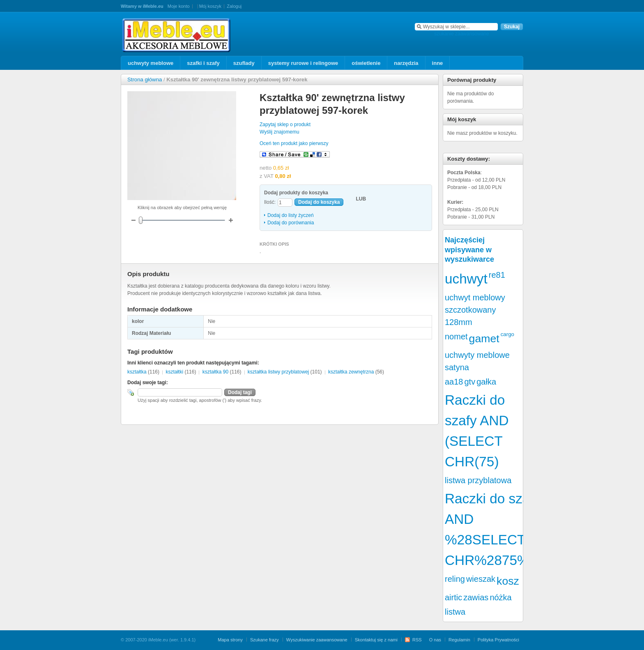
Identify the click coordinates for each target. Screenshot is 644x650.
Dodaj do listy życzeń (291, 215)
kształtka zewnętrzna (351, 372)
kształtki (174, 372)
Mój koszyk (210, 6)
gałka (486, 382)
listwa (455, 612)
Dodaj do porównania (291, 223)
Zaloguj (234, 6)
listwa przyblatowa (478, 480)
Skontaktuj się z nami (376, 640)
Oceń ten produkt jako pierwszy (294, 143)
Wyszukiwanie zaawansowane (317, 640)
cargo (507, 334)
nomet (456, 337)
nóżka (500, 597)
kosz (508, 581)
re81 (497, 275)
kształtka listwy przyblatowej (278, 372)
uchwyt (466, 279)
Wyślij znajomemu (279, 132)
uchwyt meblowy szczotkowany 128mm (475, 310)
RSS (417, 640)
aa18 (454, 382)
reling (455, 579)
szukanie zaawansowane (461, 34)
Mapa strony (230, 640)
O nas (435, 640)
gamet (484, 339)
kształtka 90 (215, 372)
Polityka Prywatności (498, 640)
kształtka (137, 372)
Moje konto (179, 6)
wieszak (481, 579)
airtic (453, 597)
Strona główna (145, 80)
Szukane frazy (264, 640)
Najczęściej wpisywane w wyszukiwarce (469, 250)
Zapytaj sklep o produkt (285, 124)
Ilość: (270, 202)
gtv (470, 382)
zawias (476, 597)
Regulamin (459, 640)
